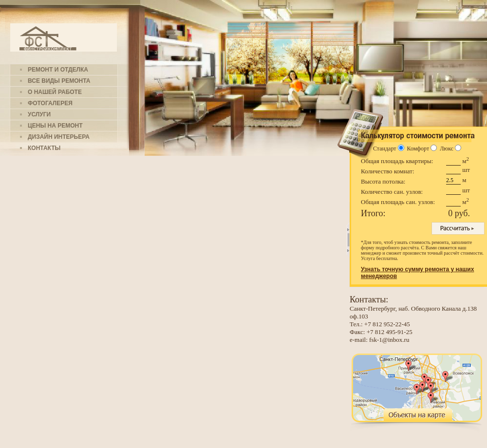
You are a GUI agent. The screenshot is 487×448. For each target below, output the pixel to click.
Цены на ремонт (55, 126)
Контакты (44, 148)
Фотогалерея (50, 103)
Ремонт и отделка (58, 70)
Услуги (39, 114)
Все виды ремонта (59, 81)
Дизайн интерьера (59, 137)
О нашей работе (55, 92)
